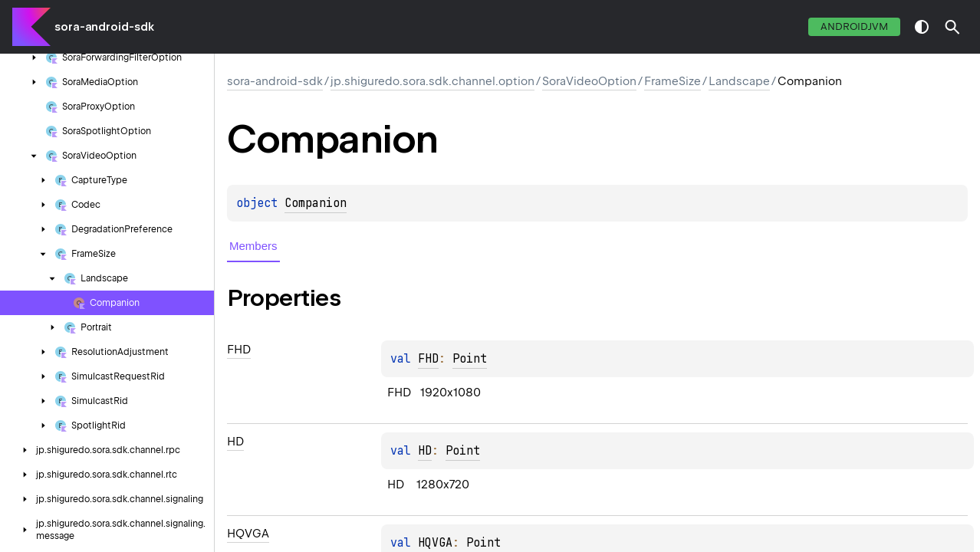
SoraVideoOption (589, 81)
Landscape (739, 81)
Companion (316, 203)
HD (425, 451)
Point (470, 359)
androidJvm (854, 26)
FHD (428, 359)
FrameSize (673, 81)
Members (253, 246)
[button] (952, 27)
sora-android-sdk (104, 27)
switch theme (922, 27)
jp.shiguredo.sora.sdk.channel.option (432, 81)
